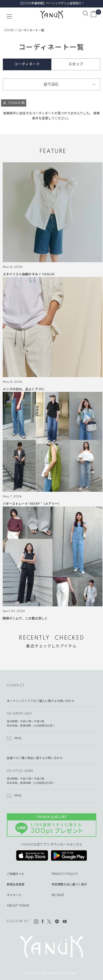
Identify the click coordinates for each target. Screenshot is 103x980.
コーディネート (27, 64)
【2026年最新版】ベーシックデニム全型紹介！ (52, 3)
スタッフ (76, 64)
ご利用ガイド (16, 874)
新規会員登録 (16, 885)
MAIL (18, 738)
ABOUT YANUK (18, 906)
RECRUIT (58, 895)
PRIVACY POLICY (65, 874)
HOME (9, 31)
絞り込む (51, 84)
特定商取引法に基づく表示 (69, 885)
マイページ (14, 895)
